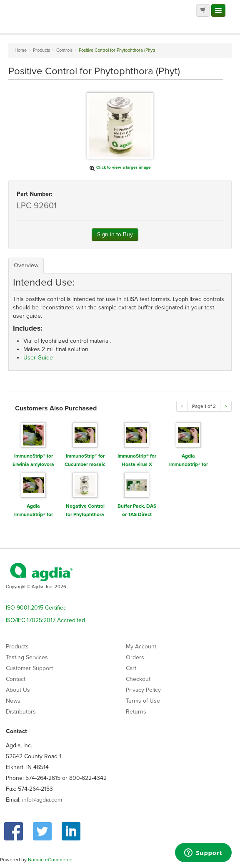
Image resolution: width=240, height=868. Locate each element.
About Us (18, 690)
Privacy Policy (143, 690)
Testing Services (27, 657)
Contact (16, 679)
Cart (131, 668)
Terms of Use (143, 701)
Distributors (21, 712)
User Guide (38, 358)
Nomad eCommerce (50, 860)
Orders (135, 657)
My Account (141, 647)
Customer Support (29, 668)
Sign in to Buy (115, 234)
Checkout (138, 679)
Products (17, 647)
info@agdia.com (42, 800)
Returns (136, 712)
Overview (26, 265)
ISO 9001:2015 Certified (36, 608)
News (13, 701)
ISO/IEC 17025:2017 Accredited (45, 620)
